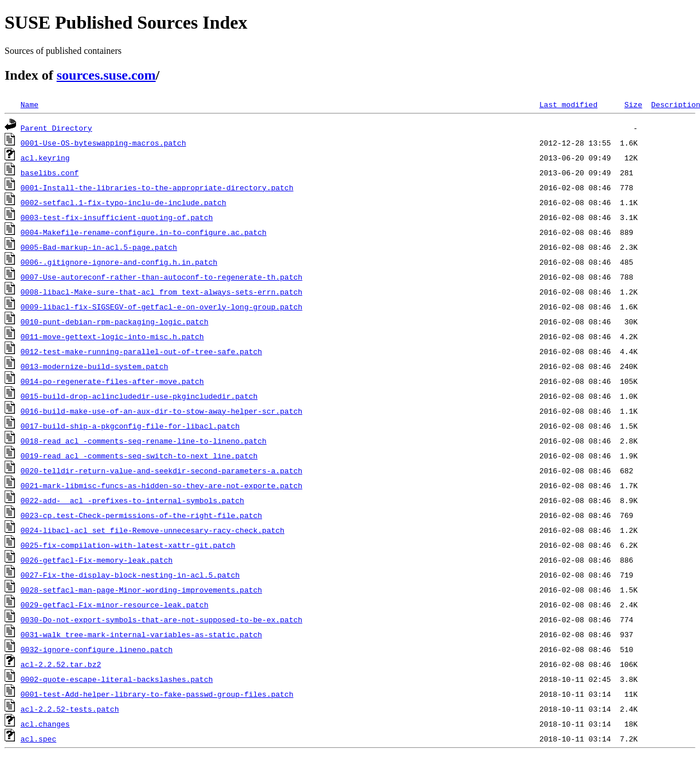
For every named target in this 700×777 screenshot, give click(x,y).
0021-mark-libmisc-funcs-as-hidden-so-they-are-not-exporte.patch (161, 485)
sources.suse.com (106, 75)
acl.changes (45, 724)
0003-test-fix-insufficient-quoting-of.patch (117, 217)
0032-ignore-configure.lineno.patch (97, 649)
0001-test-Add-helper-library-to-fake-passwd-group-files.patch (157, 694)
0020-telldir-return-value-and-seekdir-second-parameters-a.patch (161, 470)
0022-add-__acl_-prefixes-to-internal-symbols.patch (132, 500)
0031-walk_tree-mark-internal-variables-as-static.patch (141, 634)
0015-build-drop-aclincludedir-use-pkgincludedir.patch (139, 396)
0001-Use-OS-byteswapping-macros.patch (103, 143)
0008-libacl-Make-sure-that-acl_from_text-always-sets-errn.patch (161, 292)
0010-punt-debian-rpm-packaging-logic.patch (115, 321)
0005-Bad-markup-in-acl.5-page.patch (99, 247)
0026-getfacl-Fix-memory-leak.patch (97, 560)
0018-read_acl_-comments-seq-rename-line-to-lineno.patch (144, 441)
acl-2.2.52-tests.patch (70, 709)
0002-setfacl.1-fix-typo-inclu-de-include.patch (124, 202)
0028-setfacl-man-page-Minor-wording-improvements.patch (141, 590)
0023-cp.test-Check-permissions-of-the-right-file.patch (141, 515)
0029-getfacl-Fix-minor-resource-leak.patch (115, 605)
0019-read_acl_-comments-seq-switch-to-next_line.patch (139, 456)
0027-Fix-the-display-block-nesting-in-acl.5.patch (130, 575)
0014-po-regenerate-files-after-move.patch (112, 381)
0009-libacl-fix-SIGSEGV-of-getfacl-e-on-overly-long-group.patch (161, 307)
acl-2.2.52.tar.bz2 (61, 664)
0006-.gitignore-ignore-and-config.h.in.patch (119, 262)
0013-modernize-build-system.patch (94, 366)
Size (633, 104)
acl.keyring (45, 158)
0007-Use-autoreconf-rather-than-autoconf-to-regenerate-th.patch (161, 277)
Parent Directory (56, 128)
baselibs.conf (50, 172)
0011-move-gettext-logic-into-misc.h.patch (112, 336)
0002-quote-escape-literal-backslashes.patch (117, 679)
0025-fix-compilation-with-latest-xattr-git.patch (128, 545)
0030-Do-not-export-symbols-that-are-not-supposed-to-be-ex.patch (161, 619)
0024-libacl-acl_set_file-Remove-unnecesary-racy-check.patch (152, 530)
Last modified (568, 104)
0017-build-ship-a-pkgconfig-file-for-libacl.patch (130, 426)
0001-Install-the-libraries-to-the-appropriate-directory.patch (157, 187)
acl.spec (38, 739)
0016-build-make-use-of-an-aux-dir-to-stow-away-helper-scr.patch (161, 411)
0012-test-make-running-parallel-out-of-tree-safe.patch (141, 351)
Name (30, 104)
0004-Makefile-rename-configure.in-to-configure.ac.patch (144, 232)
